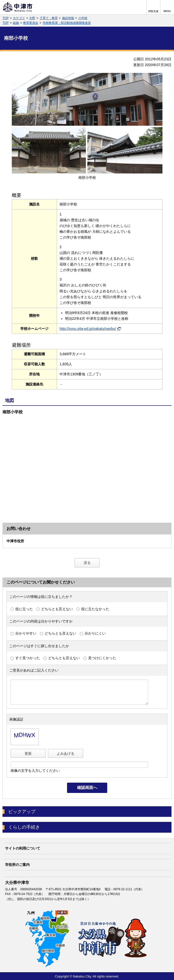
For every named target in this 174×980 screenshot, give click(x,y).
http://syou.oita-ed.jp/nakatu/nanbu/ (90, 329)
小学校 (83, 18)
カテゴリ (19, 18)
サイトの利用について (23, 848)
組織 (16, 23)
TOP (6, 18)
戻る (87, 563)
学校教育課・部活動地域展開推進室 (67, 23)
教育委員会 (31, 23)
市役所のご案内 (17, 865)
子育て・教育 (49, 18)
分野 (32, 18)
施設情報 (68, 18)
